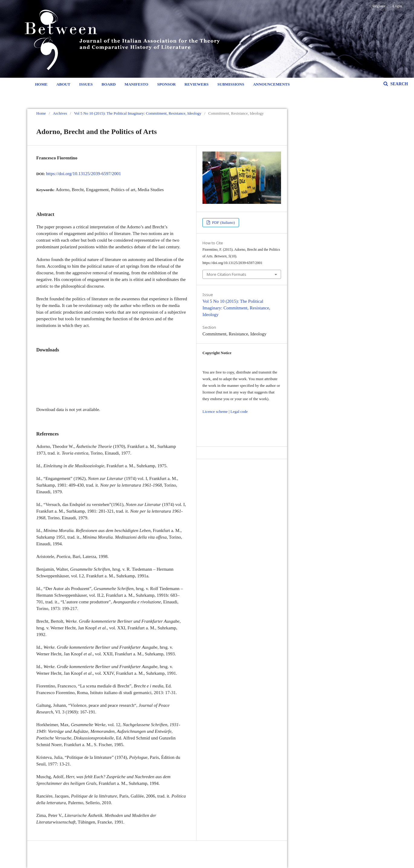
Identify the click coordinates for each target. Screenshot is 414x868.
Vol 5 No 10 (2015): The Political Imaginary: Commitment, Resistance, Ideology (138, 113)
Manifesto (136, 84)
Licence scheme (215, 411)
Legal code (239, 411)
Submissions (231, 84)
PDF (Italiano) (223, 222)
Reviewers (197, 84)
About (63, 84)
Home (41, 84)
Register (379, 6)
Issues (86, 84)
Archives (60, 113)
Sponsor (166, 84)
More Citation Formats (226, 274)
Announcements (271, 84)
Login (397, 6)
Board (109, 84)
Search (399, 84)
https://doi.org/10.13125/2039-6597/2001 (83, 174)
